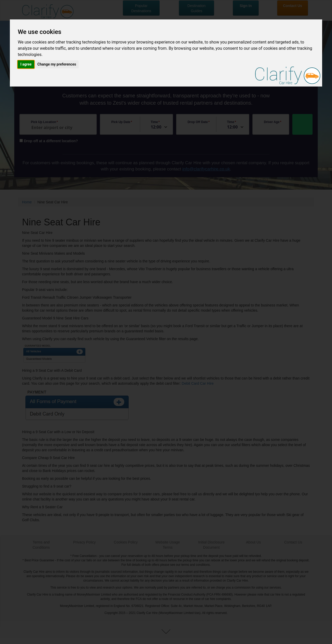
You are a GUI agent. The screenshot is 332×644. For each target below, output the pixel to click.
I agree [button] (26, 64)
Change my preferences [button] (57, 64)
